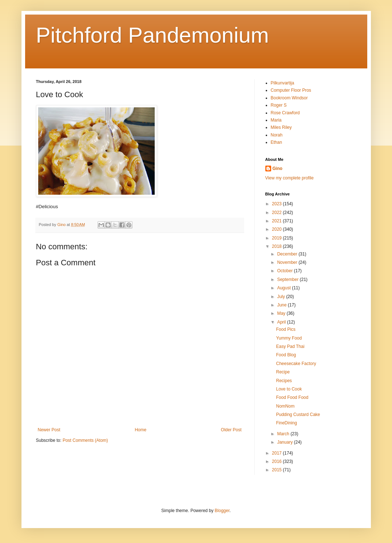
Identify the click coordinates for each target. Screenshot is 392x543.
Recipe (283, 372)
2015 (277, 470)
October (285, 271)
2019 (277, 238)
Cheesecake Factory (296, 364)
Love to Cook (289, 389)
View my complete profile (290, 178)
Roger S (279, 105)
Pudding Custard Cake (298, 415)
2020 (277, 229)
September (288, 280)
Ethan (276, 142)
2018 (277, 246)
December (288, 254)
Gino (278, 169)
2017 (277, 453)
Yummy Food (289, 338)
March (284, 434)
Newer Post (49, 430)
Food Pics (286, 329)
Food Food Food (292, 397)
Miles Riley (281, 127)
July (282, 297)
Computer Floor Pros (291, 90)
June (282, 305)
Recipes (284, 381)
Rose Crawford (285, 113)
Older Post (231, 430)
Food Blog (286, 355)
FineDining (286, 423)
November (288, 262)
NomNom (285, 406)
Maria (276, 120)
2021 (277, 221)
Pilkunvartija (283, 83)
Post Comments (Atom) (85, 440)
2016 (277, 461)
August (284, 288)
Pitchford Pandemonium (153, 35)
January (285, 442)
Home (140, 430)
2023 (277, 204)
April (282, 322)
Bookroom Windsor (289, 98)
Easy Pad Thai (290, 346)
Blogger (222, 511)
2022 (277, 213)
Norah (277, 135)
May (282, 313)
